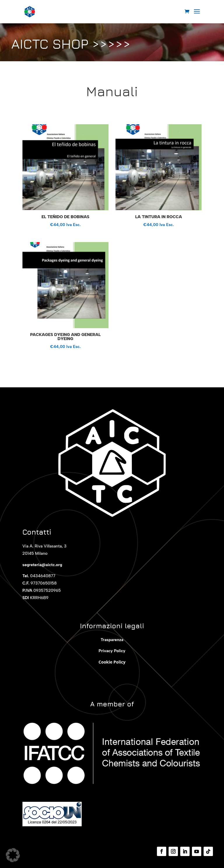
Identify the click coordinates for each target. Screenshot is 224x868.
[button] (13, 855)
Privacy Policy (112, 651)
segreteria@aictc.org (42, 565)
